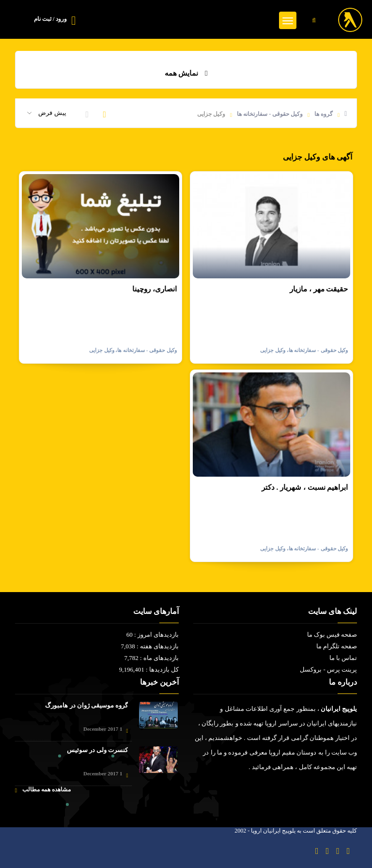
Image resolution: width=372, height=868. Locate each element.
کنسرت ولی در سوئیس (98, 750)
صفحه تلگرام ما (337, 646)
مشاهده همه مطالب (43, 790)
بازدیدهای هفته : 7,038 (150, 646)
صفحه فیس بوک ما (332, 635)
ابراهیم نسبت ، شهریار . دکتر (305, 487)
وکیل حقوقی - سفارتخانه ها (270, 114)
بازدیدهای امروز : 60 (153, 635)
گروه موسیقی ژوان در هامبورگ (86, 705)
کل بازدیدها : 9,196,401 (149, 669)
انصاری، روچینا (155, 289)
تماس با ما (343, 658)
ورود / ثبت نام (50, 19)
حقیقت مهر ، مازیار (319, 289)
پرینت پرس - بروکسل (328, 669)
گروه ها (324, 114)
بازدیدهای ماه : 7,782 (151, 658)
